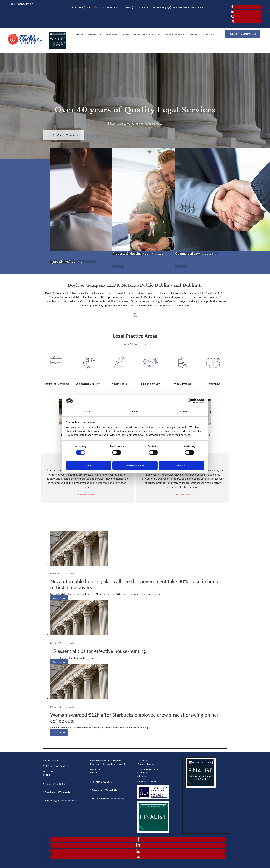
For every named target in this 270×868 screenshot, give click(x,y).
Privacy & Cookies (146, 764)
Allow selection (135, 465)
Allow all (181, 465)
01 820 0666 (104, 7)
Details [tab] (135, 412)
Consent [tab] (87, 412)
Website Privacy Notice (149, 769)
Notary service (175, 34)
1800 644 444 (63, 792)
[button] (21, 4)
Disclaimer (142, 761)
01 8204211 (145, 7)
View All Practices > (135, 344)
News (126, 34)
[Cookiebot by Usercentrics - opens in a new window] (190, 401)
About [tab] (183, 412)
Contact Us (210, 34)
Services (111, 34)
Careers (194, 34)
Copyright (142, 773)
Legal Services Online (147, 34)
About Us (94, 34)
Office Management (147, 781)
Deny (89, 465)
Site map (142, 776)
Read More (59, 598)
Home (80, 34)
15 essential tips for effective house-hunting (98, 651)
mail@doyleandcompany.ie (64, 801)
